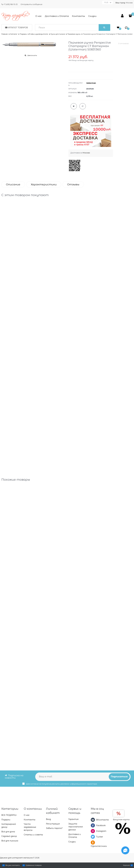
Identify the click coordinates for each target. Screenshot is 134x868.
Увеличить (32, 55)
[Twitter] (93, 837)
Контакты (78, 16)
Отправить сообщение (31, 4)
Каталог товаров (18, 28)
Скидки (92, 16)
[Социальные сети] (125, 850)
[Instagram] (93, 831)
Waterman (91, 83)
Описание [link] (13, 184)
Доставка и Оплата (57, 16)
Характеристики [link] (44, 184)
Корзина (126, 865)
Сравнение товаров (34, 865)
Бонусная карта (121, 819)
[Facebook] (93, 825)
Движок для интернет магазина (16, 858)
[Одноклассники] (93, 843)
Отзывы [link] (73, 184)
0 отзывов (123, 43)
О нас (39, 16)
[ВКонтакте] (93, 820)
